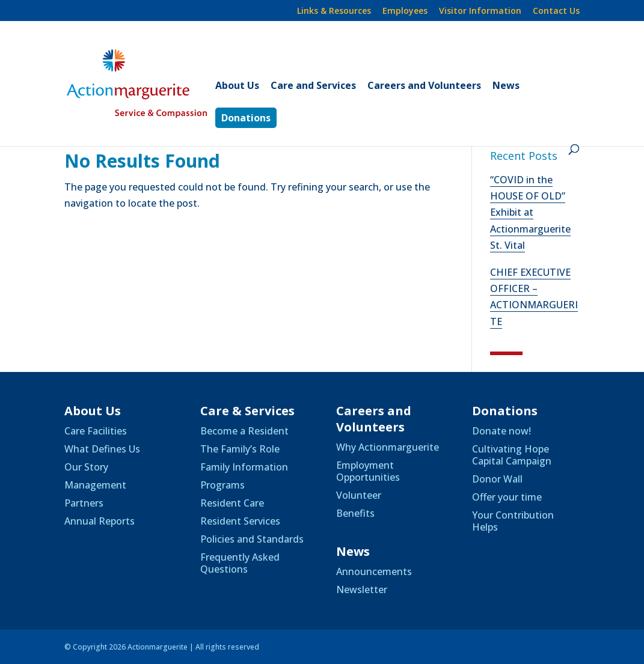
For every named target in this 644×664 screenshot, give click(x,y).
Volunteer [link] (359, 495)
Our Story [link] (86, 467)
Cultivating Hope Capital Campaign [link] (512, 455)
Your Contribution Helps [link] (513, 521)
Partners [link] (84, 503)
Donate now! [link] (501, 431)
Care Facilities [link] (96, 431)
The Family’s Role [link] (240, 449)
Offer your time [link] (507, 497)
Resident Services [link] (240, 521)
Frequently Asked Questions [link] (240, 563)
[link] (157, 82)
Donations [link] (246, 118)
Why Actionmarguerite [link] (388, 447)
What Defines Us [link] (102, 449)
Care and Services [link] (313, 87)
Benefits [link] (355, 513)
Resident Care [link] (232, 503)
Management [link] (95, 485)
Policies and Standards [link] (252, 539)
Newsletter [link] (362, 589)
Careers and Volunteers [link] (424, 87)
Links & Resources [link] (334, 11)
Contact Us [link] (556, 11)
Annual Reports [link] (100, 521)
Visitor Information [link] (480, 11)
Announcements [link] (374, 571)
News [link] (506, 87)
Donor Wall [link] (497, 479)
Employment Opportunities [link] (368, 471)
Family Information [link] (244, 467)
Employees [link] (405, 11)
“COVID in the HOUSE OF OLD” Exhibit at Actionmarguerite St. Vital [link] (530, 212)
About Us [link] (237, 87)
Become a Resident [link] (244, 431)
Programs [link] (222, 485)
